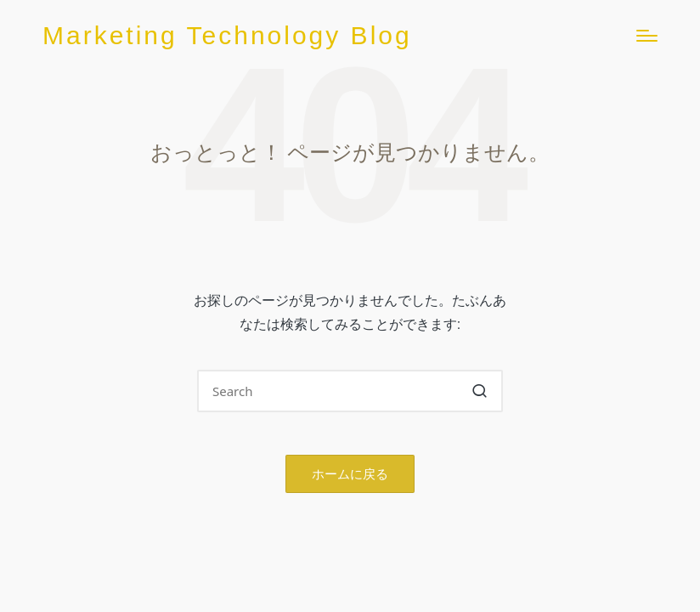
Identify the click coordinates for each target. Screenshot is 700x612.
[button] (480, 391)
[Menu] (647, 36)
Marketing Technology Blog (227, 35)
